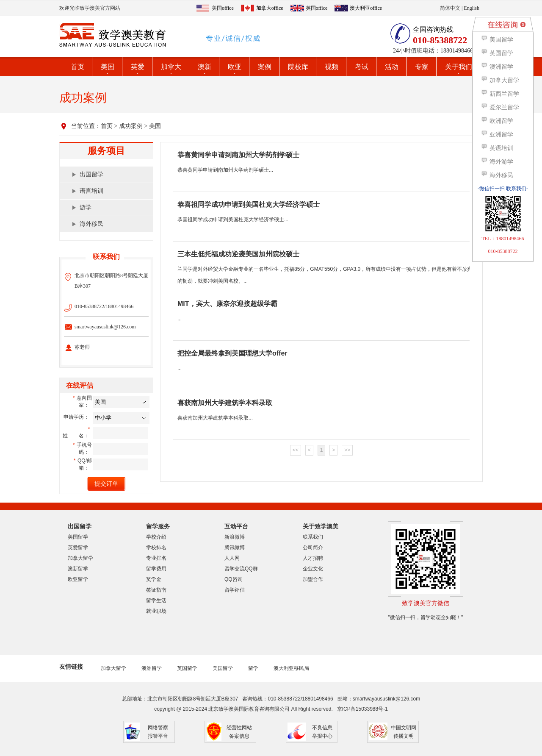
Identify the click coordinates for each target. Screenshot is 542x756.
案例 (265, 67)
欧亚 (235, 67)
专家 (422, 67)
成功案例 (131, 126)
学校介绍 (156, 537)
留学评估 (235, 590)
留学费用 (156, 569)
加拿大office (270, 8)
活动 (392, 67)
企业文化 (313, 569)
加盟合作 (313, 579)
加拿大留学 (80, 558)
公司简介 (313, 548)
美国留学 (78, 537)
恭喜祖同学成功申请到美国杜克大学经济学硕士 (249, 204)
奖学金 (154, 579)
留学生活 (156, 600)
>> (347, 450)
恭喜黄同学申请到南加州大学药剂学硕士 (238, 155)
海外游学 (497, 162)
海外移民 (91, 224)
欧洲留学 (497, 121)
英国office (317, 8)
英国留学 (187, 668)
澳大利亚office (366, 8)
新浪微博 (235, 537)
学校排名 (156, 548)
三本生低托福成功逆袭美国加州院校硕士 (238, 254)
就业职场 (156, 611)
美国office (223, 8)
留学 (253, 668)
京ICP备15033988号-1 (362, 709)
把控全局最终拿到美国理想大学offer (232, 353)
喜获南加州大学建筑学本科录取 (225, 403)
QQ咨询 (234, 579)
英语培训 (497, 148)
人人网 (232, 558)
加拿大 (171, 67)
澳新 (205, 67)
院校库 (298, 67)
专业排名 (156, 558)
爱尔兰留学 (500, 107)
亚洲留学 (497, 135)
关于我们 (459, 67)
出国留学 (91, 174)
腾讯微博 (235, 548)
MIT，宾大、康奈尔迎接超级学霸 (227, 304)
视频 (332, 67)
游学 (86, 207)
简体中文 (450, 8)
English (471, 8)
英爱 (138, 67)
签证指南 (156, 590)
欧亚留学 (78, 579)
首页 (77, 67)
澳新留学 (78, 569)
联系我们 (313, 537)
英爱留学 (78, 548)
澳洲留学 (152, 668)
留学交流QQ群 (241, 569)
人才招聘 (313, 558)
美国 (108, 67)
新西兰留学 (500, 94)
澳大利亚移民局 (291, 668)
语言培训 (91, 191)
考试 (362, 67)
